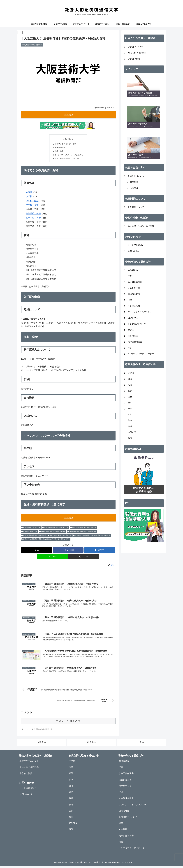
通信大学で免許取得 (137, 53)
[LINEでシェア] (52, 558)
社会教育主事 (134, 288)
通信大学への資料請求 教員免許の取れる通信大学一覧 (92, 536)
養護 (130, 438)
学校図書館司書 (135, 282)
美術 (130, 420)
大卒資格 (42, 745)
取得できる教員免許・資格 (65, 144)
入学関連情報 (60, 148)
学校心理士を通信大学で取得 (141, 226)
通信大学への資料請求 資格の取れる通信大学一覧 (39, 540)
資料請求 (69, 115)
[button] (84, 558)
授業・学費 (59, 152)
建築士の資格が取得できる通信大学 (34, 536)
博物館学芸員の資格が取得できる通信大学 (82, 533)
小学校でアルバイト (137, 47)
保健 (130, 408)
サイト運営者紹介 (136, 245)
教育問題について (136, 207)
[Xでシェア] (37, 551)
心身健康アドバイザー (138, 324)
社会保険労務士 (135, 306)
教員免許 (92, 745)
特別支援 (132, 432)
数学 (130, 391)
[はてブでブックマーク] (100, 551)
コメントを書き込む (68, 723)
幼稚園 (29, 193)
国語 (130, 379)
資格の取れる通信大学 (29, 533)
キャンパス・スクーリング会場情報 (69, 156)
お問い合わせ (134, 251)
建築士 (131, 330)
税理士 (131, 300)
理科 (130, 403)
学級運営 (134, 182)
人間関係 (134, 188)
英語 (130, 385)
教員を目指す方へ (136, 176)
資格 (142, 745)
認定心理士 (133, 318)
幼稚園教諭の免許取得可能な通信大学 (52, 533)
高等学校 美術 (33, 219)
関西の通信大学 (64, 540)
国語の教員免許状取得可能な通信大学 (55, 529)
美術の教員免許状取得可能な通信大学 (83, 529)
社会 (130, 397)
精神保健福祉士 (135, 342)
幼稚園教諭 (133, 270)
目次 (65, 139)
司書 (130, 348)
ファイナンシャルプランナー (141, 312)
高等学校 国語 (33, 215)
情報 (130, 426)
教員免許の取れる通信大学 (31, 529)
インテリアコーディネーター (141, 354)
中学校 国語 (32, 202)
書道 (130, 415)
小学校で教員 (134, 59)
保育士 (131, 276)
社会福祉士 (133, 336)
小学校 (29, 198)
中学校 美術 (32, 206)
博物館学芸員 (134, 294)
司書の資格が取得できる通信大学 (60, 536)
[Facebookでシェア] (68, 551)
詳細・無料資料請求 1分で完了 (68, 159)
